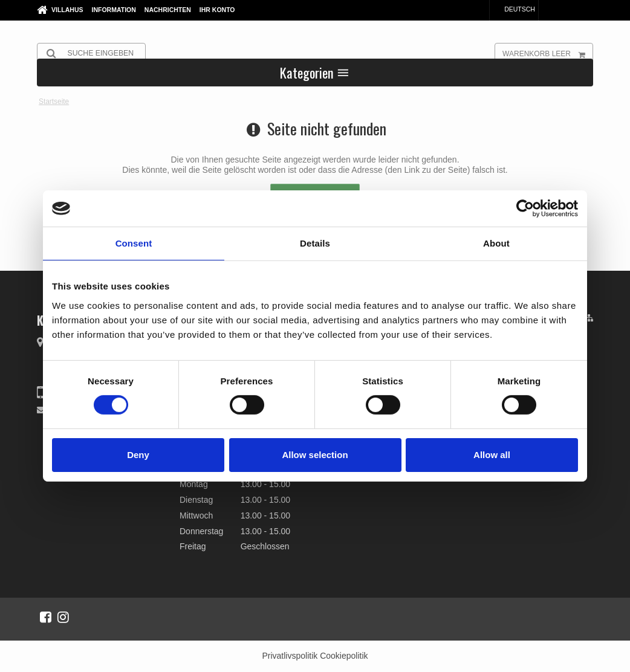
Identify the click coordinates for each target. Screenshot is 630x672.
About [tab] (496, 243)
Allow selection (315, 455)
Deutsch (514, 9)
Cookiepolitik (344, 656)
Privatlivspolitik (290, 656)
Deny (138, 455)
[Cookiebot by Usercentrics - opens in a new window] (525, 208)
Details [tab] (315, 243)
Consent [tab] (134, 243)
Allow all (492, 455)
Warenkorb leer (547, 53)
